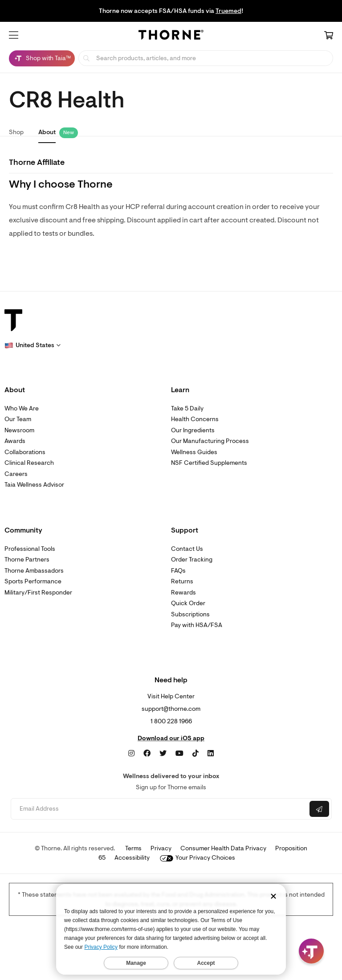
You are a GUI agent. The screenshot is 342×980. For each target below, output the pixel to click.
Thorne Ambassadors (34, 571)
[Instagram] (131, 754)
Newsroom (19, 430)
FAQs (178, 571)
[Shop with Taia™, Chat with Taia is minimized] (42, 58)
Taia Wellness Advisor (34, 485)
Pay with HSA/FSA (197, 625)
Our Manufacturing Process (210, 441)
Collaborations (25, 452)
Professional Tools (30, 549)
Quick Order (188, 603)
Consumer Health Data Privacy (223, 848)
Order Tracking (192, 560)
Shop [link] (16, 132)
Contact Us (187, 549)
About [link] (47, 132)
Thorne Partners (27, 560)
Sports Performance (33, 581)
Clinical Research (29, 463)
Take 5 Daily (187, 408)
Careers (16, 474)
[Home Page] (171, 36)
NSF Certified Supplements (209, 463)
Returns (182, 581)
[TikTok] (195, 754)
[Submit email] (319, 809)
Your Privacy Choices (197, 858)
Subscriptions (190, 614)
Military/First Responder (38, 593)
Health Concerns (195, 419)
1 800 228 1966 (171, 721)
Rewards (183, 593)
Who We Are (22, 408)
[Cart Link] (329, 36)
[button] (14, 35)
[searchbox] (206, 58)
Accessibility (132, 858)
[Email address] (159, 809)
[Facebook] (147, 754)
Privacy (161, 848)
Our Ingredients (193, 430)
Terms (133, 848)
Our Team (18, 419)
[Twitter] (163, 754)
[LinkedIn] (211, 754)
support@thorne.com (171, 709)
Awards (15, 441)
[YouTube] (179, 754)
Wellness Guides (194, 452)
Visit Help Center (171, 696)
